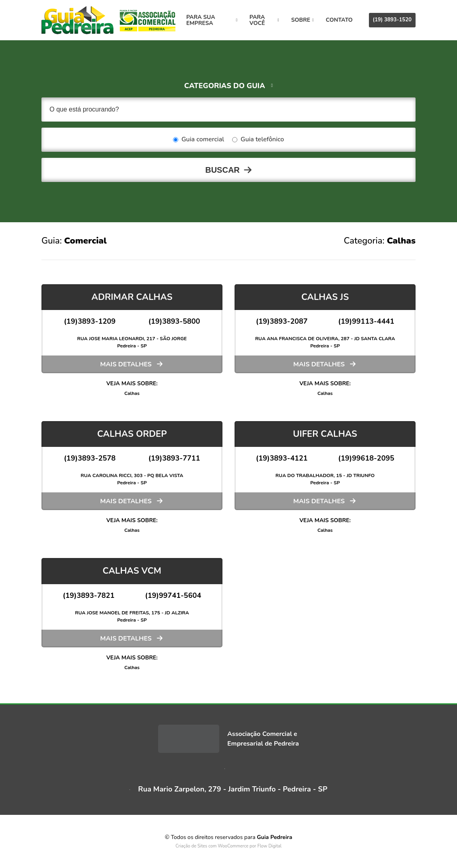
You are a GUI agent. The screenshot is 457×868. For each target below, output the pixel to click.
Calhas (132, 393)
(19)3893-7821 (89, 595)
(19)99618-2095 (366, 458)
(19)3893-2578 (90, 458)
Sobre (303, 20)
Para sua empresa (212, 20)
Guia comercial (199, 140)
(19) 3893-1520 (392, 20)
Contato (339, 20)
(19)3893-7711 (174, 458)
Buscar (222, 170)
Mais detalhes (126, 364)
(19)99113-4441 (366, 321)
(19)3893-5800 (174, 321)
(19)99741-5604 (173, 595)
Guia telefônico (258, 140)
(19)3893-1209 (90, 321)
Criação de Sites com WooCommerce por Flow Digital (228, 846)
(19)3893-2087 (282, 321)
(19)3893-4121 (282, 458)
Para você (264, 20)
